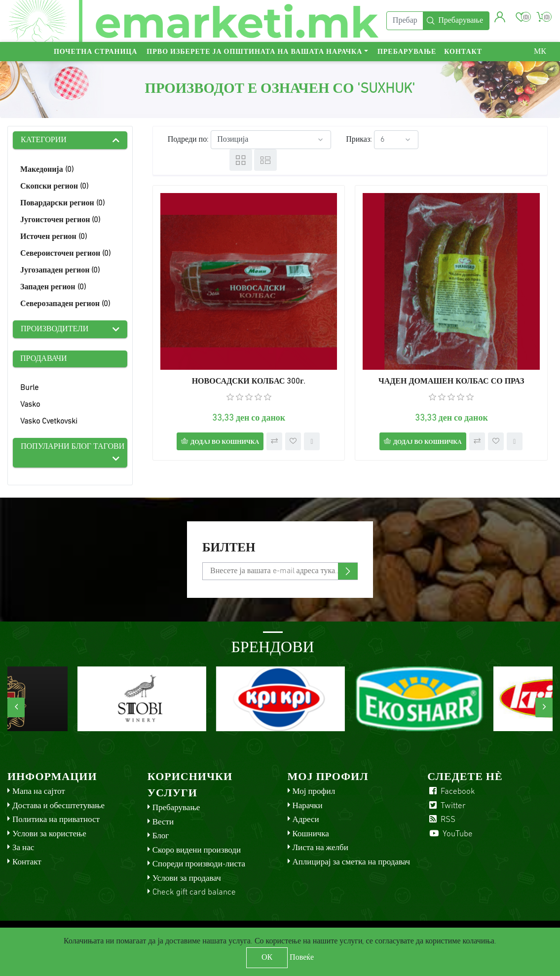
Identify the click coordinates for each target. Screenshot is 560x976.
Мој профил (314, 792)
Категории (44, 140)
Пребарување (407, 52)
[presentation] (16, 707)
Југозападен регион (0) (60, 271)
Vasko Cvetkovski (49, 422)
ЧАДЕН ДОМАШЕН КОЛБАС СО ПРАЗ (451, 382)
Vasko (30, 405)
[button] (500, 17)
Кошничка (311, 834)
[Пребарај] (405, 21)
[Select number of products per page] (396, 140)
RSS (441, 820)
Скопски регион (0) (54, 187)
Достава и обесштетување (58, 806)
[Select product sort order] (271, 140)
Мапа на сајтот (39, 792)
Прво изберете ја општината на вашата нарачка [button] (254, 52)
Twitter (447, 806)
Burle (29, 388)
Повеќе (302, 958)
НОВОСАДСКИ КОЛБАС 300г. (249, 382)
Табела (241, 160)
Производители (55, 329)
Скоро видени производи (197, 850)
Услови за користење (49, 834)
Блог (161, 836)
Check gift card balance (194, 892)
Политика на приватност (56, 820)
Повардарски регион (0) (62, 203)
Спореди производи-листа (199, 864)
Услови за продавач (187, 878)
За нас (23, 848)
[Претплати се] (280, 571)
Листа (265, 160)
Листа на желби (320, 848)
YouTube (450, 834)
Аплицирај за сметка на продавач (352, 862)
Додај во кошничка (225, 442)
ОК (267, 958)
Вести (163, 822)
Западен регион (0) (53, 287)
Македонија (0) (47, 170)
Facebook (451, 792)
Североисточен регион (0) (65, 254)
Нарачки (308, 806)
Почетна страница (95, 52)
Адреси (306, 820)
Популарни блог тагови (73, 447)
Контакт (463, 52)
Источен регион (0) (54, 237)
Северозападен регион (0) (65, 304)
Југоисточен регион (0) (60, 220)
